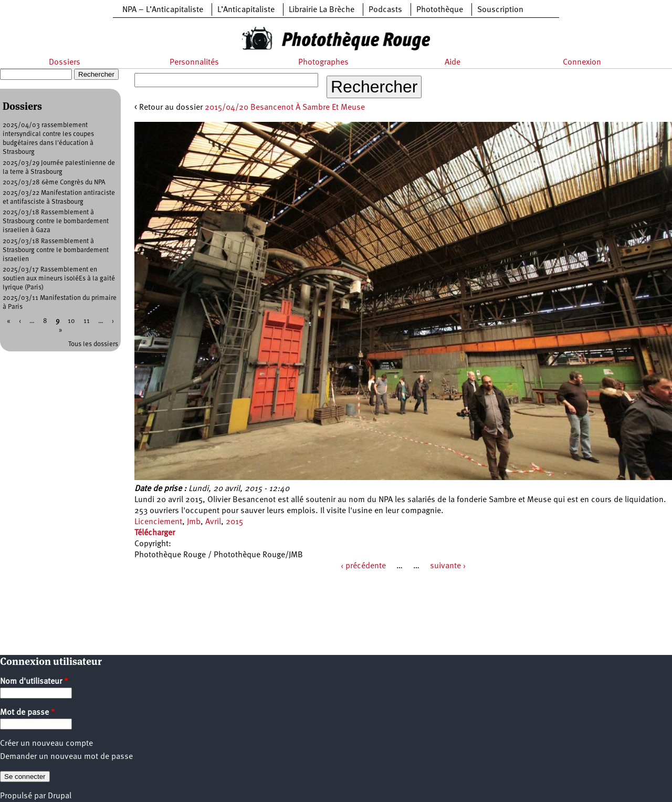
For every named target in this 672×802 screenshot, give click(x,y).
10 (71, 321)
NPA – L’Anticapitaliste (163, 10)
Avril (213, 522)
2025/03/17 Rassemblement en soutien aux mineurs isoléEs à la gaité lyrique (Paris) (59, 279)
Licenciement (158, 522)
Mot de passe (28, 713)
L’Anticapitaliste (246, 10)
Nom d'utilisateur (34, 682)
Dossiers (65, 63)
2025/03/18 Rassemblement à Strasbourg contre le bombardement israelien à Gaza (56, 221)
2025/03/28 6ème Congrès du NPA (54, 183)
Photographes (323, 63)
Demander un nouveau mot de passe (66, 757)
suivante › (448, 566)
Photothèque (440, 10)
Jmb (194, 522)
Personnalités (194, 63)
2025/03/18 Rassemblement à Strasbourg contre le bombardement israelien (56, 250)
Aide (453, 63)
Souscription (500, 10)
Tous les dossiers (93, 344)
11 (87, 321)
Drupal (60, 796)
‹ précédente (363, 566)
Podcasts (385, 10)
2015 (234, 522)
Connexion (582, 63)
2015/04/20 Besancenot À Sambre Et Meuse (285, 108)
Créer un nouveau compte (46, 744)
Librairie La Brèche (322, 10)
